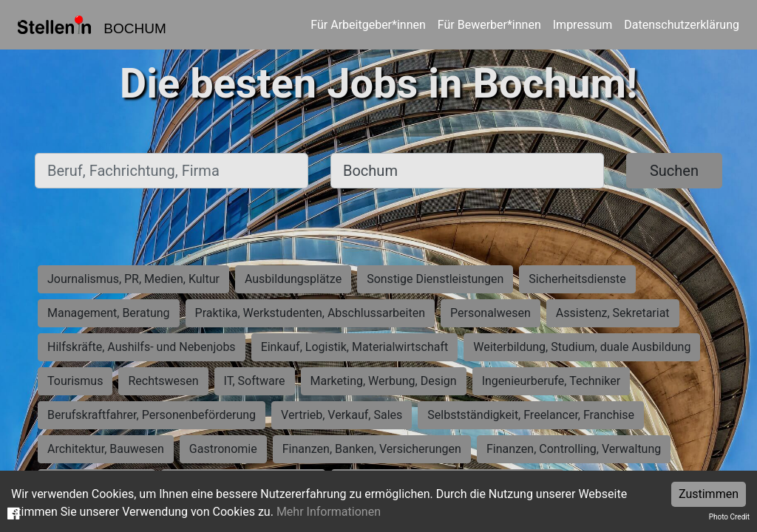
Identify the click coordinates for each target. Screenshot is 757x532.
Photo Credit (729, 517)
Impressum (583, 25)
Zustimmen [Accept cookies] (709, 494)
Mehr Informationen (329, 512)
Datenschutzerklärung (682, 25)
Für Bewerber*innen (489, 25)
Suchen (674, 171)
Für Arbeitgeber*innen (368, 25)
